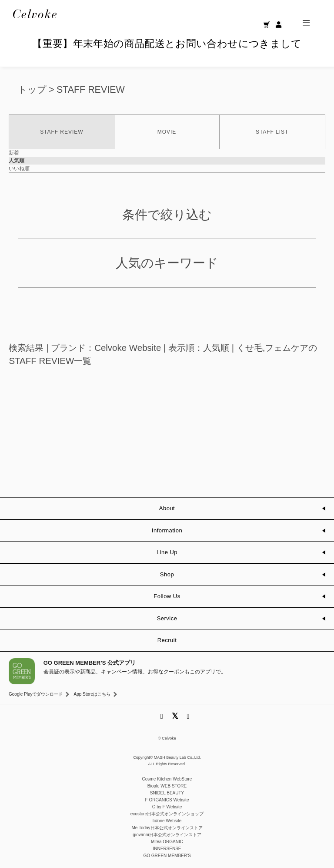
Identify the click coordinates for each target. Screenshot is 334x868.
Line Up (167, 552)
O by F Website (167, 807)
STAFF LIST (272, 132)
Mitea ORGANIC (167, 842)
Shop (167, 574)
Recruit (167, 640)
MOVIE (167, 132)
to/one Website (167, 821)
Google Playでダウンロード (36, 694)
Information (167, 530)
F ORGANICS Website (167, 800)
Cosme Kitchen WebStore (167, 779)
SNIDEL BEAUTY (167, 793)
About (167, 508)
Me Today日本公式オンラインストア (167, 828)
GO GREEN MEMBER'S (167, 856)
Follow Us (167, 596)
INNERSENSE (167, 849)
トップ (32, 90)
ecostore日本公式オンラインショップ (167, 814)
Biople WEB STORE (167, 786)
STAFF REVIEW (91, 90)
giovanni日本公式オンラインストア (167, 835)
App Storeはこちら (92, 694)
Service (167, 618)
